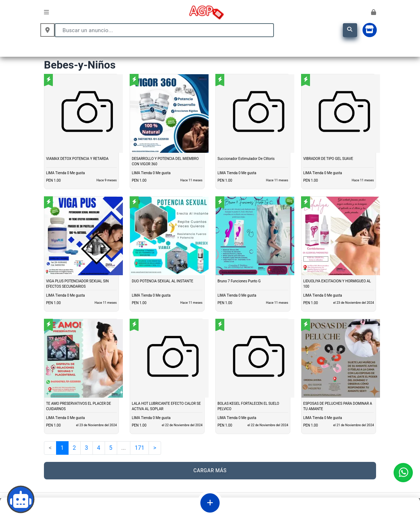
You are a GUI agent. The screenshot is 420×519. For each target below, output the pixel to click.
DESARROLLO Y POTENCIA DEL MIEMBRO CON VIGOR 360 (165, 162)
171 (139, 448)
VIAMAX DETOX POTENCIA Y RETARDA (77, 159)
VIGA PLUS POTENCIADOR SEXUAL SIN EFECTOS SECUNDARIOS (77, 284)
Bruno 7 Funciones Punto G (239, 281)
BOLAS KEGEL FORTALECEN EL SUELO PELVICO (248, 406)
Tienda (61, 173)
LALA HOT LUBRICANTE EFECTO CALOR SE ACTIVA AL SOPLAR (166, 406)
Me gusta (77, 173)
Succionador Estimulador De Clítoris (246, 159)
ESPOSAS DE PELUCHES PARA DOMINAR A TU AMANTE (338, 406)
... (124, 448)
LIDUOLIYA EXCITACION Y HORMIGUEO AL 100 (337, 284)
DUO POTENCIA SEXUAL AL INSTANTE (162, 281)
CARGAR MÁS (210, 471)
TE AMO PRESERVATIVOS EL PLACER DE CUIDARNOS (79, 406)
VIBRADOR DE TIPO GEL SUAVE (328, 159)
